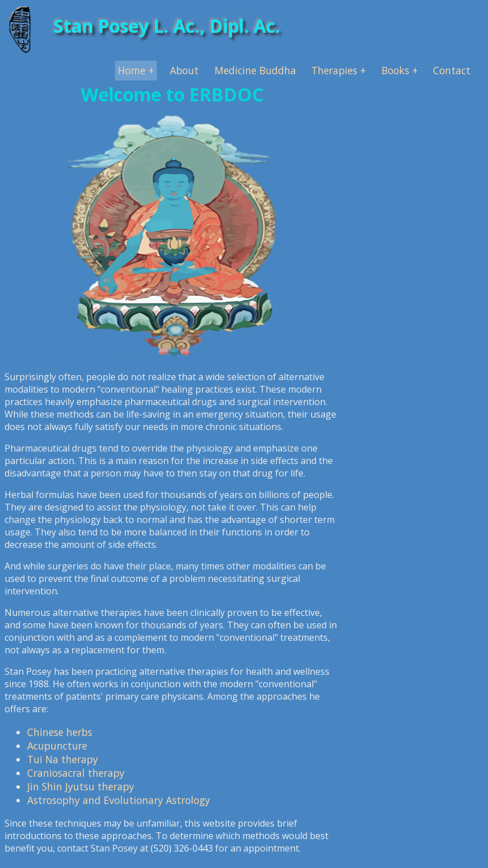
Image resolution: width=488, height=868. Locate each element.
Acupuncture (57, 746)
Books (395, 70)
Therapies (334, 70)
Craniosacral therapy (76, 773)
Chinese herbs (60, 732)
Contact (452, 70)
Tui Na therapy (63, 759)
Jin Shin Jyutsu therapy (81, 786)
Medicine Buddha (255, 70)
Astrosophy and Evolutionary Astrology (119, 800)
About (184, 70)
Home (132, 70)
